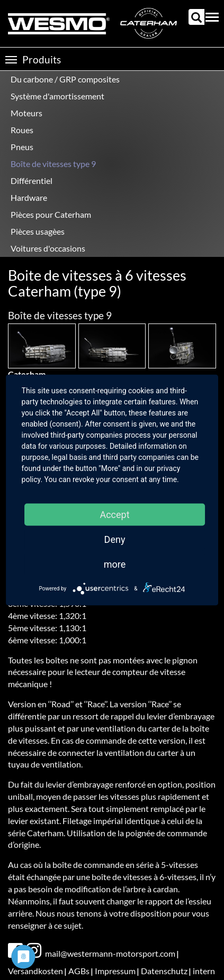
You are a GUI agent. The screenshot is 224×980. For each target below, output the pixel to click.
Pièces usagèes (38, 231)
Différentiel (32, 181)
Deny (115, 539)
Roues (22, 130)
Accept (114, 515)
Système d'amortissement (57, 96)
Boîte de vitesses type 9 (53, 164)
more (115, 564)
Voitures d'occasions (48, 248)
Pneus (22, 147)
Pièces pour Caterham (51, 214)
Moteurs (26, 113)
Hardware (29, 197)
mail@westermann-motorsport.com (110, 953)
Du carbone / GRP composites (65, 79)
